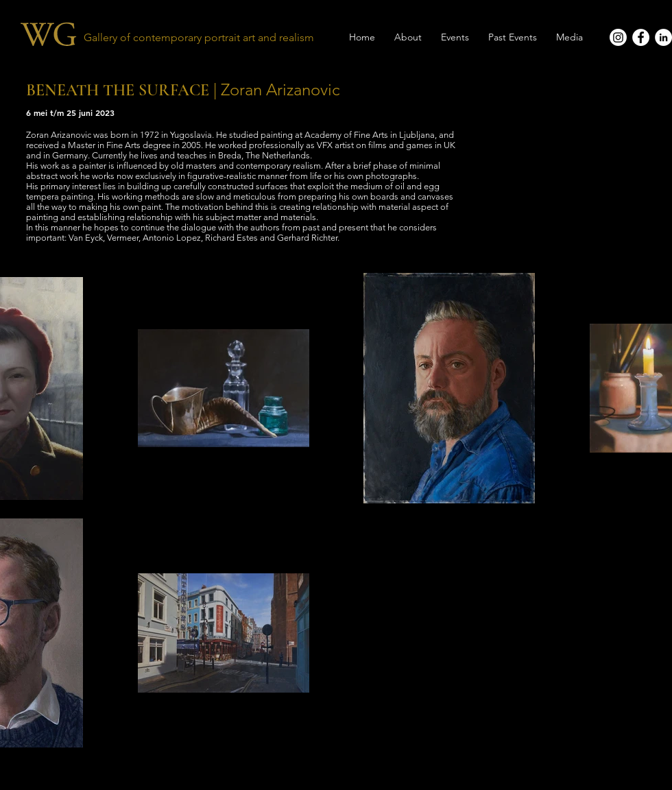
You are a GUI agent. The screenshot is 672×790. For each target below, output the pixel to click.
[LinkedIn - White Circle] (663, 37)
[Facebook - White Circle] (641, 37)
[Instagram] (618, 37)
